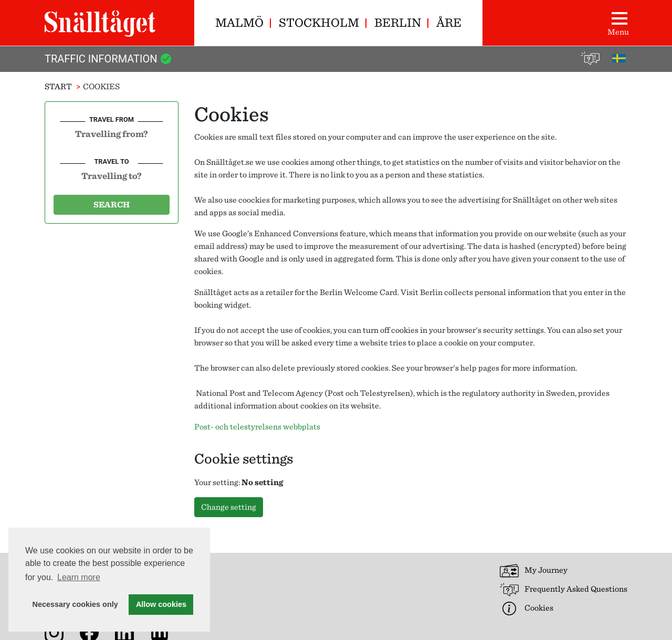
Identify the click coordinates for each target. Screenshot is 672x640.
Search (112, 204)
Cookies (527, 608)
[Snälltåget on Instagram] (56, 632)
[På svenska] (619, 57)
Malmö (239, 22)
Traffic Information (108, 59)
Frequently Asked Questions (564, 590)
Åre (449, 22)
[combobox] (112, 133)
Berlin (398, 22)
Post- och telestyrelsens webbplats (257, 427)
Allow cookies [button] (161, 604)
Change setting (229, 507)
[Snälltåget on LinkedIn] (127, 632)
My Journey (534, 571)
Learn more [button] (79, 577)
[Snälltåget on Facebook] (91, 632)
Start (58, 86)
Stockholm (319, 22)
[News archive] (162, 632)
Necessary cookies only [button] (75, 604)
